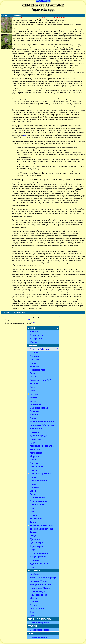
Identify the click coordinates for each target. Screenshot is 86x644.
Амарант (34, 356)
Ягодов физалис (38, 556)
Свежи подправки (39, 623)
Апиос (33, 363)
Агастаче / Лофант (40, 349)
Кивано (34, 415)
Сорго (33, 508)
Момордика (36, 453)
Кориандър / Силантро (42, 425)
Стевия (34, 605)
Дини (33, 390)
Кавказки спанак (39, 408)
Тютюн (34, 532)
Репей (33, 491)
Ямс (32, 567)
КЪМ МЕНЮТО (43, 1)
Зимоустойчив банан (41, 584)
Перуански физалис (40, 473)
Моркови (35, 456)
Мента (33, 598)
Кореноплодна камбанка (43, 422)
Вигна (33, 387)
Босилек (34, 383)
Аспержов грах (38, 370)
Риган (33, 494)
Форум (33, 342)
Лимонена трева (38, 595)
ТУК (59, 317)
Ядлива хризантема (40, 563)
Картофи (34, 411)
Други (33, 615)
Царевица (35, 539)
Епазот (33, 397)
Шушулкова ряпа (39, 553)
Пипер (33, 477)
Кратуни (34, 432)
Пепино (34, 602)
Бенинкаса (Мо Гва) (40, 380)
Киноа (33, 418)
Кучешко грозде (38, 435)
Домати (34, 394)
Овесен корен (37, 467)
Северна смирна (38, 501)
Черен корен (36, 546)
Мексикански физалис (42, 446)
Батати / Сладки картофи (43, 577)
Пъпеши (34, 487)
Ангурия (34, 359)
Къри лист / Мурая (40, 588)
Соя (32, 511)
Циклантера (36, 543)
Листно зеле (36, 439)
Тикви (33, 522)
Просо (33, 484)
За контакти (36, 335)
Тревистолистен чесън (42, 529)
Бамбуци (34, 574)
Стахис (34, 515)
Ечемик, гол (36, 404)
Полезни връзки (38, 637)
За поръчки (36, 338)
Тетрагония (36, 518)
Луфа (33, 442)
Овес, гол (35, 463)
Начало (34, 331)
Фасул (33, 536)
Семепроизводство (40, 630)
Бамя (33, 373)
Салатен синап (38, 498)
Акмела (34, 352)
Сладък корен (37, 505)
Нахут (33, 460)
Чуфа (33, 550)
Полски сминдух (38, 480)
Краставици (36, 428)
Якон (33, 612)
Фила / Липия (37, 609)
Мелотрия (35, 449)
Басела (33, 377)
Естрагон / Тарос (39, 581)
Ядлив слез (36, 560)
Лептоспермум (37, 591)
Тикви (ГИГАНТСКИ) (42, 525)
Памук (33, 470)
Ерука (33, 401)
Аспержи (34, 366)
